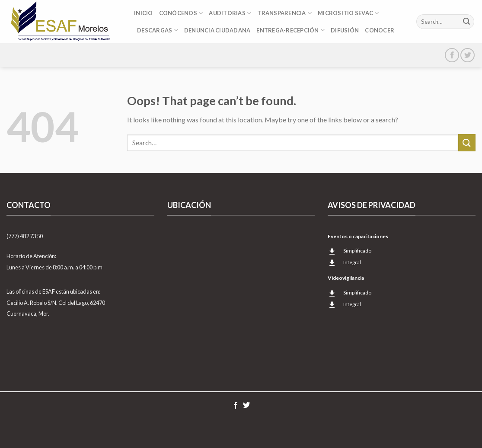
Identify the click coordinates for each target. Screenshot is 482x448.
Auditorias (230, 13)
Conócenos (181, 13)
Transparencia (284, 13)
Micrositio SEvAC (348, 13)
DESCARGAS (158, 30)
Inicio (144, 13)
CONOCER (380, 30)
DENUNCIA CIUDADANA (217, 30)
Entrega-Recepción (290, 30)
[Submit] (466, 22)
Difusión (345, 30)
